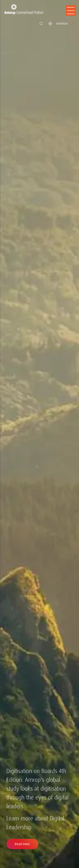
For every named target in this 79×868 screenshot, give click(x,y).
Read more (22, 844)
